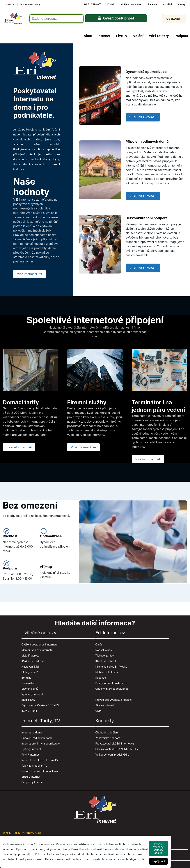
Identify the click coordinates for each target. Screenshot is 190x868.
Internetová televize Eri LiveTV (40, 761)
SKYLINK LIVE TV (128, 750)
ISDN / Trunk (29, 712)
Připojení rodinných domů (37, 739)
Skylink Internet (105, 706)
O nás (99, 646)
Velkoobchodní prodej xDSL (112, 756)
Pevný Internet (30, 756)
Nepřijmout (158, 861)
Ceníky (182, 4)
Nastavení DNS (31, 668)
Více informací (30, 275)
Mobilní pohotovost (107, 673)
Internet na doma (32, 734)
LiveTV (122, 37)
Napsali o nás (104, 651)
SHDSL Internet (31, 778)
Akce (88, 37)
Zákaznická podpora (108, 739)
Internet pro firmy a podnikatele (41, 745)
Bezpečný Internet (33, 783)
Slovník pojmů (30, 690)
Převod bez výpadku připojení (114, 701)
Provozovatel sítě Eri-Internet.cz (115, 745)
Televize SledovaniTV (35, 767)
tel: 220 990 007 (93, 4)
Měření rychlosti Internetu (37, 651)
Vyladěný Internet (32, 695)
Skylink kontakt (105, 750)
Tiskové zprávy (105, 657)
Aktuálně (168, 4)
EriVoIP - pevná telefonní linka (40, 772)
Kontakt (111, 4)
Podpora (181, 37)
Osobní (10, 5)
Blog (24, 701)
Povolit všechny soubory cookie (158, 848)
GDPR (99, 712)
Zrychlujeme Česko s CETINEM (40, 706)
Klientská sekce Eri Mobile (111, 668)
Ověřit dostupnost (116, 20)
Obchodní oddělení (107, 734)
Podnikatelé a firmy (30, 5)
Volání (138, 37)
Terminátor (28, 684)
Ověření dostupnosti (132, 4)
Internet (104, 37)
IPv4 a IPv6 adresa (33, 662)
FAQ (33, 701)
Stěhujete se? (30, 673)
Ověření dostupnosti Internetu (40, 646)
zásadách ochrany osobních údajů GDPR (118, 859)
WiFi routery (159, 37)
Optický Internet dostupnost (112, 690)
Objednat (174, 19)
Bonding (27, 679)
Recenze (153, 4)
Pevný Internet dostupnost (111, 684)
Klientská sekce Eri (107, 662)
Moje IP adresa (31, 657)
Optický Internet (31, 750)
